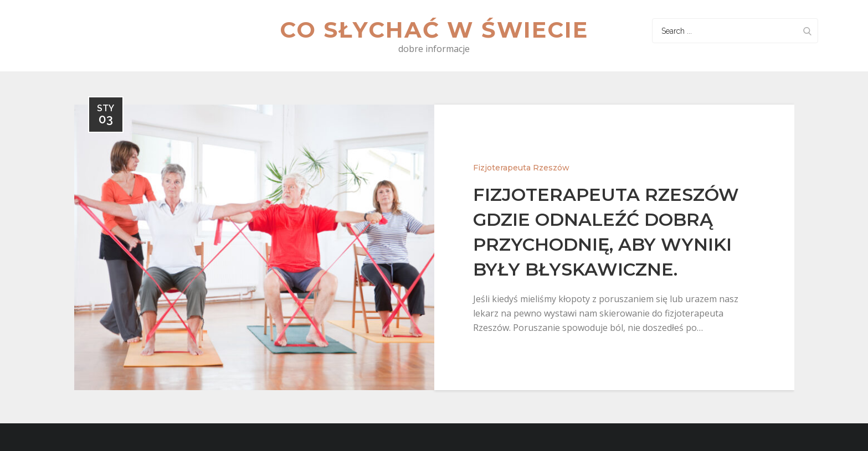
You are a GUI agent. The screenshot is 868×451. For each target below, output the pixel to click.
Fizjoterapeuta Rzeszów (521, 168)
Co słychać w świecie (434, 30)
